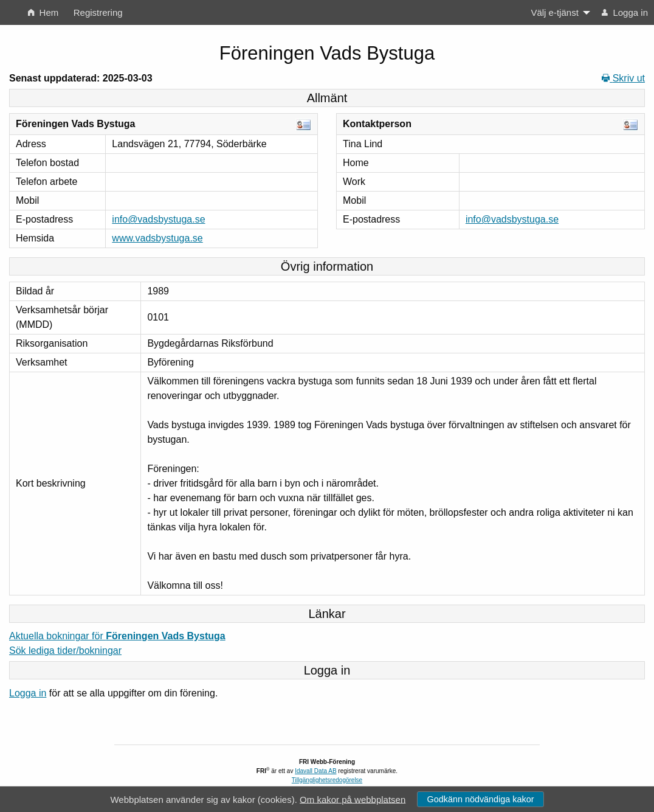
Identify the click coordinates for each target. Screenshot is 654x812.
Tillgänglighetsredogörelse (327, 780)
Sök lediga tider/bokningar (65, 651)
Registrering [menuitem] (98, 12)
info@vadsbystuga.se (158, 219)
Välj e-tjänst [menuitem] (554, 12)
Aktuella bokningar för (117, 636)
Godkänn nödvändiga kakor (480, 799)
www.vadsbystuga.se (157, 238)
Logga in (28, 693)
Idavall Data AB (315, 771)
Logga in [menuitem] (625, 12)
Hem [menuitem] (43, 12)
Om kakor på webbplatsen (353, 799)
